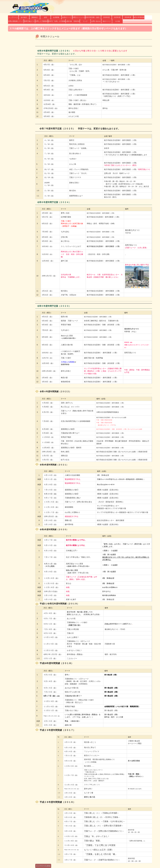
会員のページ (67, 17)
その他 (117, 21)
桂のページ (107, 21)
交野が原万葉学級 (29, 8)
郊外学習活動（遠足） (93, 17)
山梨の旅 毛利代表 (73, 21)
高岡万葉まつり (29, 21)
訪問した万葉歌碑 (42, 21)
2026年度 (107, 17)
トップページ (13, 17)
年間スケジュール (79, 17)
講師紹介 (35, 17)
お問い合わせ (96, 21)
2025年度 (117, 17)
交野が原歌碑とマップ (16, 21)
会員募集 (56, 17)
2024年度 (128, 17)
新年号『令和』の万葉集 (57, 21)
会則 (45, 17)
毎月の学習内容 (139, 17)
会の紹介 (24, 17)
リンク (85, 21)
